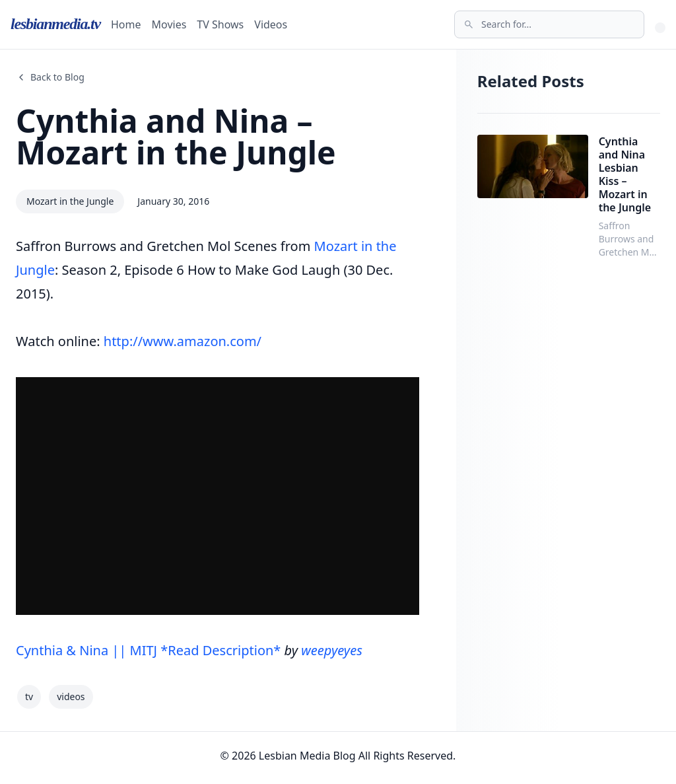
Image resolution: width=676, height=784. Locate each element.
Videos (271, 24)
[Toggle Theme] (660, 28)
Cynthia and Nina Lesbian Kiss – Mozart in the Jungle (625, 174)
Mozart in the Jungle (70, 201)
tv (29, 696)
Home (126, 24)
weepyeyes (331, 650)
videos (71, 696)
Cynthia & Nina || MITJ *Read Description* (148, 650)
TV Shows (220, 24)
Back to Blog (50, 77)
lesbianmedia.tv (55, 24)
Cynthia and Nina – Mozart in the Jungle (176, 136)
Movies (169, 24)
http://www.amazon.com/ (183, 341)
